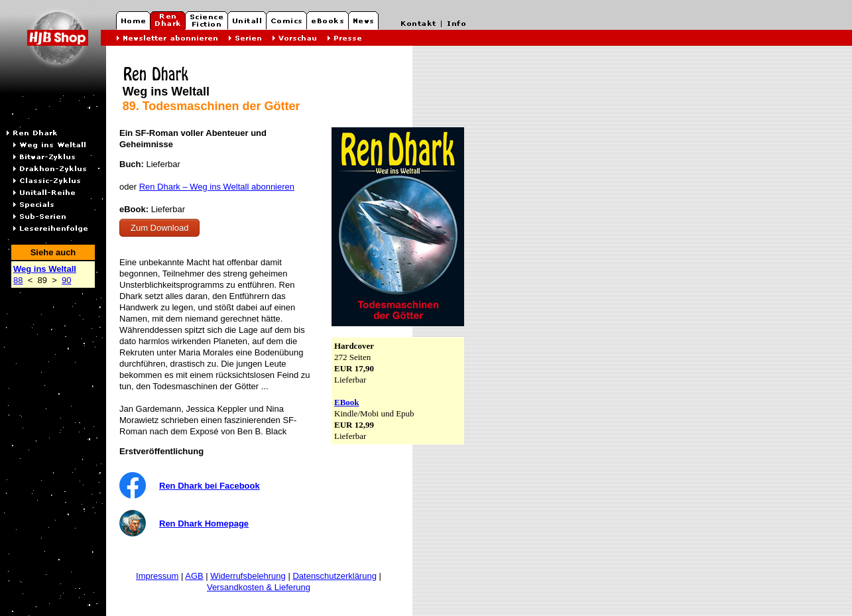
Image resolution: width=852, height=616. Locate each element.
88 (18, 280)
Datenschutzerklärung (334, 576)
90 (66, 280)
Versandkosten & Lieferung (259, 587)
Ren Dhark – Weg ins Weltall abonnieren (217, 187)
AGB (194, 576)
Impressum (157, 576)
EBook (347, 402)
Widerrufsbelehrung (248, 576)
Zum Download (159, 228)
